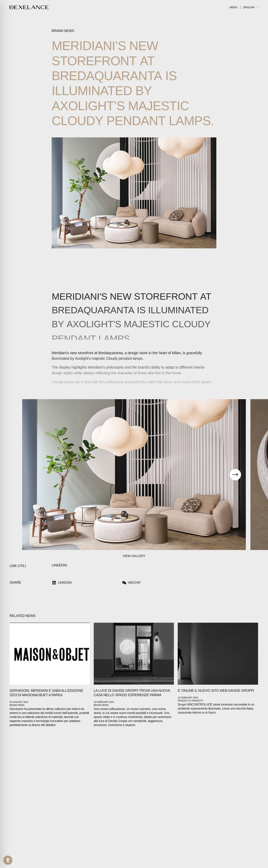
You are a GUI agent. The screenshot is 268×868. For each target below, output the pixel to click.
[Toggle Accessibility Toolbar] (8, 860)
